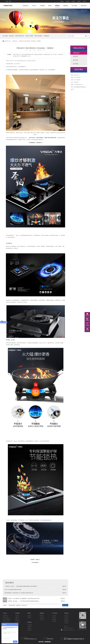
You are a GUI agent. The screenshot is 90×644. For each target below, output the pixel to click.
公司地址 (66, 618)
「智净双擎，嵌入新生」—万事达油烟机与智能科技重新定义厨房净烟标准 (21, 586)
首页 (10, 41)
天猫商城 (62, 1)
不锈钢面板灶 (46, 36)
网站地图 (66, 621)
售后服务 (79, 1)
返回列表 (65, 605)
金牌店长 (29, 616)
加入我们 (84, 1)
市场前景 (17, 616)
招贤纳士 (29, 618)
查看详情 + (63, 599)
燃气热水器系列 (6, 621)
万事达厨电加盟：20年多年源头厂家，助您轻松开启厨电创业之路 (19, 593)
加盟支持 (17, 621)
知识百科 (76, 56)
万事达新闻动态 (12, 605)
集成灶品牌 (24, 605)
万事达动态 (15, 41)
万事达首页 (25, 6)
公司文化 (54, 618)
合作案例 (76, 64)
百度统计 (66, 623)
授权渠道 (66, 6)
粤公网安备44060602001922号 (68, 630)
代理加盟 (42, 6)
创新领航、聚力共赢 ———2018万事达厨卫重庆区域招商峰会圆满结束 (23, 601)
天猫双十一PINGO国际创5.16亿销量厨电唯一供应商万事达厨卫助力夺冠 (24, 599)
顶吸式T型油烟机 (38, 36)
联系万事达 (84, 6)
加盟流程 (17, 619)
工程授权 (42, 619)
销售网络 (42, 616)
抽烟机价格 (18, 605)
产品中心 (34, 6)
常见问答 (76, 60)
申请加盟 (17, 625)
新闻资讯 (57, 6)
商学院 (50, 6)
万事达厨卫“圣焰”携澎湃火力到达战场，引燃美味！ (30, 41)
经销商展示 (18, 623)
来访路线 (66, 619)
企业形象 (54, 616)
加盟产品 (17, 618)
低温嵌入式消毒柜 (29, 36)
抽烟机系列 (5, 616)
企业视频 (54, 621)
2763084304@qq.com (79, 85)
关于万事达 (74, 6)
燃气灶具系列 (6, 618)
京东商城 (73, 1)
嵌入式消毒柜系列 (7, 619)
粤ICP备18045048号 (69, 628)
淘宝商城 (67, 1)
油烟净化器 (11, 36)
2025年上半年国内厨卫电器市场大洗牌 (13, 590)
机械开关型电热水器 (20, 36)
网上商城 (42, 618)
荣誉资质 (54, 619)
